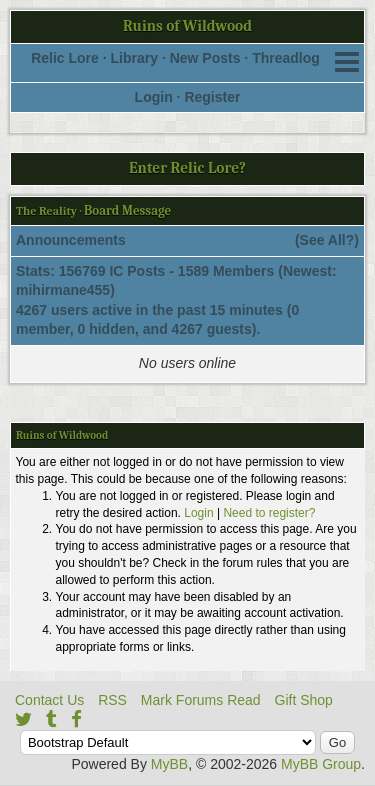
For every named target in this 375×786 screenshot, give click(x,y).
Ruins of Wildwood (187, 26)
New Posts (205, 58)
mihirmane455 (63, 290)
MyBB (169, 764)
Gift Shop (304, 700)
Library (134, 58)
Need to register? (269, 513)
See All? (327, 240)
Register (212, 97)
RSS (112, 700)
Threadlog (286, 58)
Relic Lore (65, 58)
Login (154, 97)
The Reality (46, 211)
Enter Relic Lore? (187, 168)
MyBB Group (321, 764)
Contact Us (49, 700)
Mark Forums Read (201, 700)
